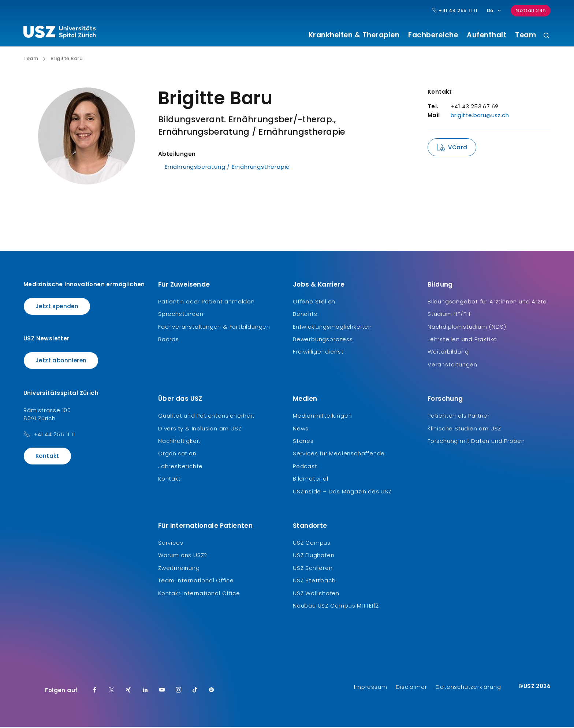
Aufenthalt (487, 35)
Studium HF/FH (449, 315)
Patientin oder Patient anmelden (206, 302)
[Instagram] (179, 691)
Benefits (305, 315)
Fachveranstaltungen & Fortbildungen (214, 327)
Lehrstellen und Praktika (462, 340)
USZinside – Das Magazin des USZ (342, 492)
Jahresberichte (180, 467)
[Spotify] (212, 691)
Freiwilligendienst (318, 353)
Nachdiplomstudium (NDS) (467, 327)
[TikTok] (195, 691)
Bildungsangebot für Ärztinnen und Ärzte (487, 302)
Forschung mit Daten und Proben (476, 442)
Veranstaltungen (452, 365)
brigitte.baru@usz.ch (480, 116)
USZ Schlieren (313, 569)
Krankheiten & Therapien (354, 35)
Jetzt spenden (57, 307)
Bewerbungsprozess (323, 340)
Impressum (370, 688)
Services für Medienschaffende (339, 454)
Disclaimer (411, 688)
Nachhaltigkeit (179, 442)
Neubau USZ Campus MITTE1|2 (336, 606)
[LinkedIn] (145, 691)
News (301, 429)
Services (171, 543)
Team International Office (196, 581)
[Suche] (546, 36)
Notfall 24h (531, 10)
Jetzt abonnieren (61, 361)
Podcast (305, 467)
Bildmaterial (311, 480)
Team (525, 35)
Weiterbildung (448, 353)
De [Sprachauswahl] (494, 10)
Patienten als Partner (459, 417)
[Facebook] (95, 691)
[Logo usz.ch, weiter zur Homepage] (59, 33)
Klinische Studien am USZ (464, 429)
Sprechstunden (181, 315)
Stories (303, 442)
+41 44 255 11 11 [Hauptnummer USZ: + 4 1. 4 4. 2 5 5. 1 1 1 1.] (455, 11)
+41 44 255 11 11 (54, 435)
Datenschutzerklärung (468, 688)
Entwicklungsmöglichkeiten (332, 327)
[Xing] (128, 691)
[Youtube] (162, 691)
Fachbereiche (433, 35)
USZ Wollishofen (316, 594)
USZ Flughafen (314, 556)
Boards (169, 340)
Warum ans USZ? (183, 556)
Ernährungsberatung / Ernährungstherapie (227, 168)
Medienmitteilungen (322, 417)
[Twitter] (112, 691)
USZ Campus (312, 543)
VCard (458, 148)
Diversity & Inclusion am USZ (200, 429)
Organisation (177, 454)
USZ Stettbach (314, 581)
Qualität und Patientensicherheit (206, 417)
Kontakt (47, 457)
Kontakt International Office (199, 594)
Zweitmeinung (179, 569)
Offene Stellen (314, 302)
